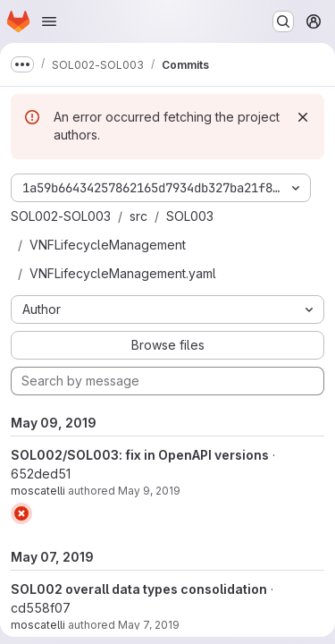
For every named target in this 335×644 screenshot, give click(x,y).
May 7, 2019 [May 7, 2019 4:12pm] (149, 625)
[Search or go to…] (283, 21)
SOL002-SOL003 (61, 216)
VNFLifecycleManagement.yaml (123, 273)
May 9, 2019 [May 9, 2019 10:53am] (149, 491)
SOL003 (190, 216)
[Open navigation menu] (49, 21)
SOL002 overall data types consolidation (139, 589)
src (138, 216)
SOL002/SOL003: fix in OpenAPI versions (140, 455)
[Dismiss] (303, 117)
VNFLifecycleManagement (108, 245)
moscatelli (38, 491)
